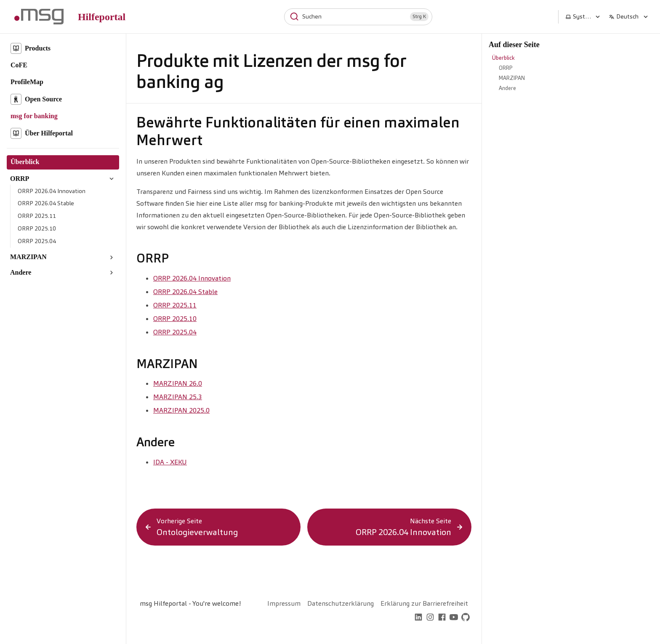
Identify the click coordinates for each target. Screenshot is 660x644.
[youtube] (454, 618)
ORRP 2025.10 (175, 319)
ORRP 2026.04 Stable (185, 292)
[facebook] (442, 618)
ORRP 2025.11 (175, 305)
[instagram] (430, 618)
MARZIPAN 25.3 (178, 397)
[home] (407, 618)
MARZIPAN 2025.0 (181, 410)
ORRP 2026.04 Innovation (192, 278)
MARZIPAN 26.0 (178, 383)
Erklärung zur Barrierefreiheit (424, 603)
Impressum (284, 603)
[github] (466, 618)
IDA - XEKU (170, 462)
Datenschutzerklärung (341, 603)
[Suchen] (358, 17)
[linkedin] (418, 618)
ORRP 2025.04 (175, 332)
